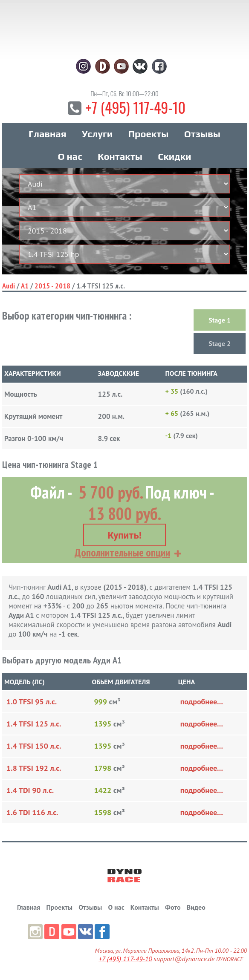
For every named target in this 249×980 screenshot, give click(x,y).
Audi (9, 286)
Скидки (174, 156)
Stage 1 (220, 320)
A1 (25, 286)
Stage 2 (220, 343)
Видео (196, 907)
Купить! (124, 535)
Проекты (148, 134)
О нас (70, 156)
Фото (173, 907)
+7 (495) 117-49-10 (136, 107)
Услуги (97, 134)
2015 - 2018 (52, 286)
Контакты (120, 156)
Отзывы (202, 134)
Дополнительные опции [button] (122, 553)
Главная (48, 134)
